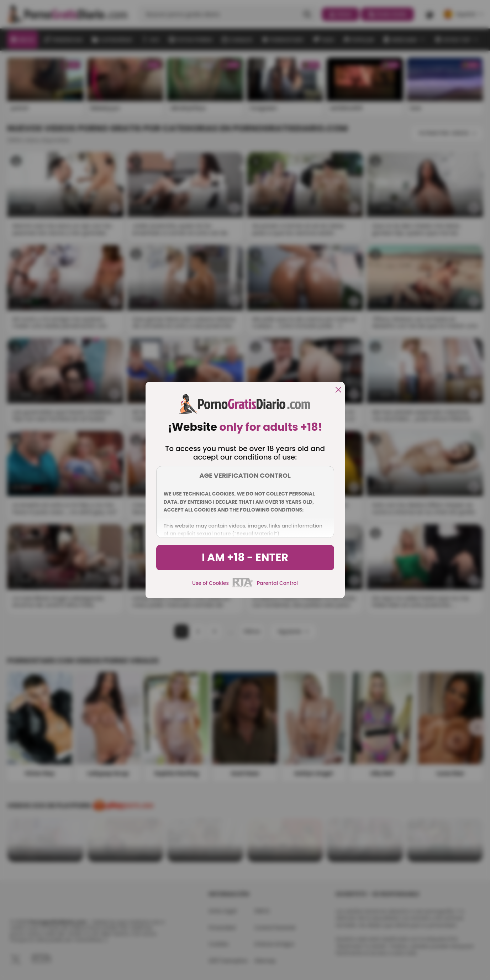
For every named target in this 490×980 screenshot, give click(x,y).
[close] (338, 390)
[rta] (243, 586)
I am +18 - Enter (245, 557)
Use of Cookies (210, 583)
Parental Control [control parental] (277, 583)
